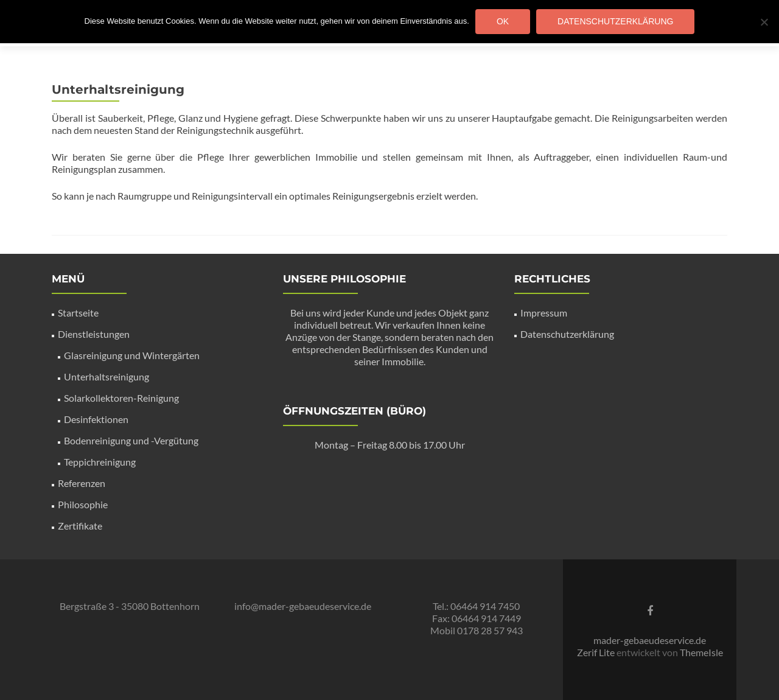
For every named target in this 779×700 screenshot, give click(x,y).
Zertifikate (80, 526)
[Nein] (764, 22)
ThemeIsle (701, 652)
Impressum (544, 313)
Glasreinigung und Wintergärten (132, 355)
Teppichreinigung (100, 462)
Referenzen (82, 483)
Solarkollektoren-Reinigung (121, 398)
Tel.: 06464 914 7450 (476, 606)
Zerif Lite (597, 652)
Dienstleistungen (94, 334)
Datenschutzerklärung (567, 334)
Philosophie (83, 504)
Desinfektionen (96, 419)
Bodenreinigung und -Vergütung (131, 440)
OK (503, 21)
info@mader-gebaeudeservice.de (303, 606)
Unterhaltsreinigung (107, 376)
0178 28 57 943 (490, 630)
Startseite (78, 313)
